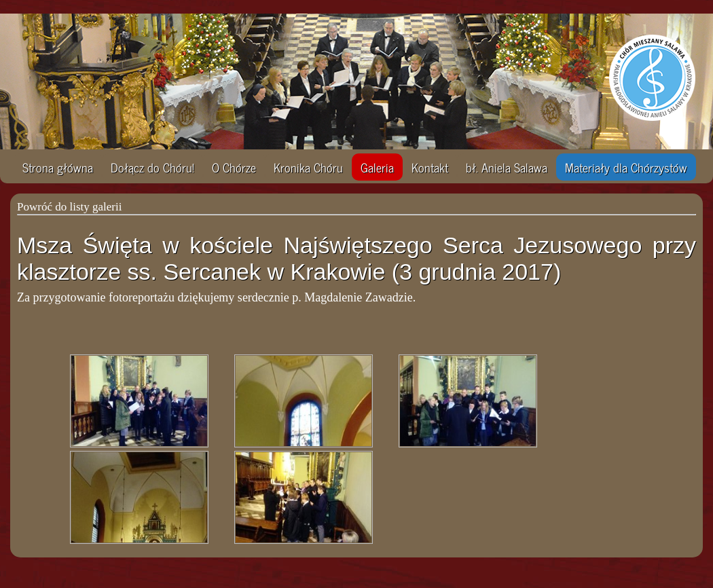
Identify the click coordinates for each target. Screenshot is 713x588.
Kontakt (430, 167)
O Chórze (234, 167)
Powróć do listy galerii (69, 207)
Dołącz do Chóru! (152, 167)
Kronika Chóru (308, 167)
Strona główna (58, 167)
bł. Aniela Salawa (507, 167)
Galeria (377, 167)
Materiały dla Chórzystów (626, 167)
